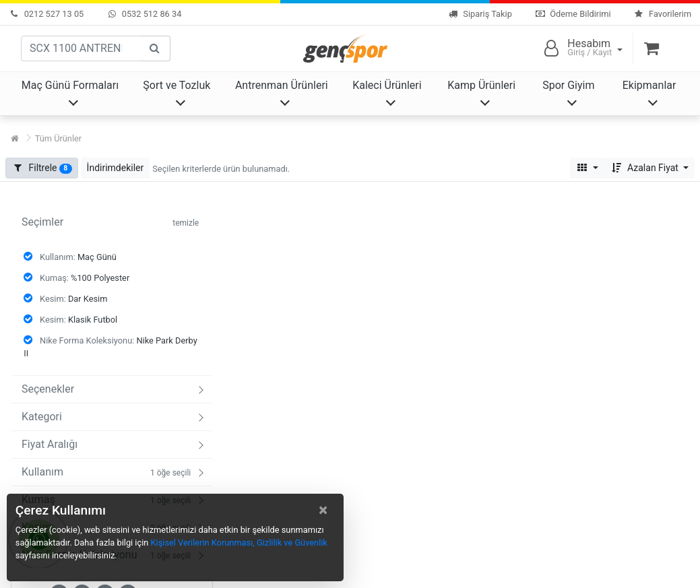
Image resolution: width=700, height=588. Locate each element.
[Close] (323, 510)
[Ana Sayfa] (15, 138)
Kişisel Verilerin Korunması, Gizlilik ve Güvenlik (239, 543)
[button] (116, 168)
